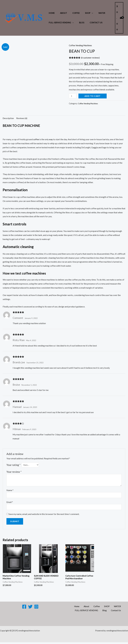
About (61, 13)
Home (51, 13)
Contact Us (92, 23)
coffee (36, 140)
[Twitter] (30, 608)
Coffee (72, 13)
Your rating (13, 465)
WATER (95, 13)
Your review (14, 472)
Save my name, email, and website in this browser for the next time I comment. (44, 515)
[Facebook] (24, 608)
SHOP (82, 13)
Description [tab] (9, 119)
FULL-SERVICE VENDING (59, 23)
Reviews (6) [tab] (23, 119)
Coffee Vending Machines (81, 45)
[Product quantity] (73, 96)
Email (10, 503)
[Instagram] (36, 608)
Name (10, 491)
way (51, 140)
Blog (79, 23)
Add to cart (93, 96)
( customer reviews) (91, 58)
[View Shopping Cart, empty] (119, 18)
